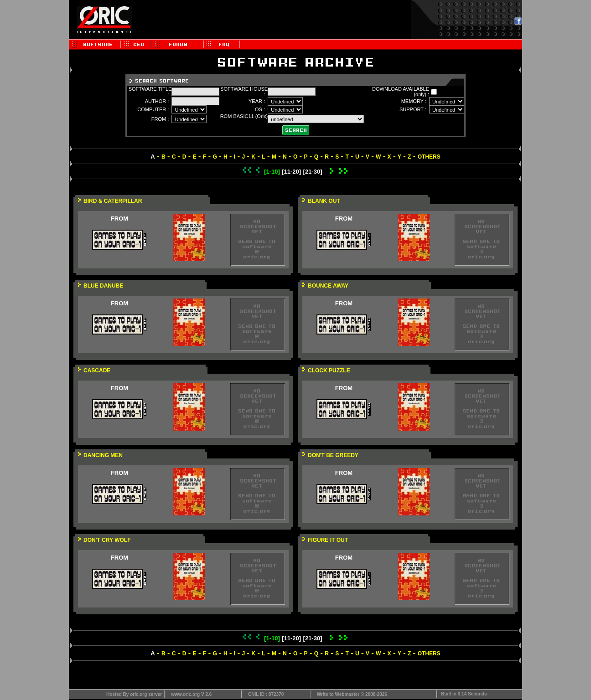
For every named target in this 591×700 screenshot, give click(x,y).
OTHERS (429, 157)
